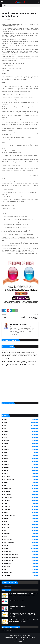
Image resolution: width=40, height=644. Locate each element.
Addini (6, 10)
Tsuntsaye (21, 534)
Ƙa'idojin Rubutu (21, 573)
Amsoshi (24, 642)
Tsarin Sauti (21, 528)
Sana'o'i (21, 519)
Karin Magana (21, 495)
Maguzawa (21, 510)
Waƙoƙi (21, 549)
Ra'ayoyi (21, 513)
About (15, 636)
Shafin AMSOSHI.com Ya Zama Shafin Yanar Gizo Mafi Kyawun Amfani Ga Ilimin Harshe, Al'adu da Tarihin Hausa (23, 614)
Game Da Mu (21, 636)
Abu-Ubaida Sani (6, 19)
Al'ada (21, 429)
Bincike (21, 447)
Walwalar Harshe (21, 540)
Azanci (21, 438)
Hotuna (21, 483)
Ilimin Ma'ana (21, 489)
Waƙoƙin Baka (21, 552)
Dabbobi (21, 456)
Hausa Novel (21, 477)
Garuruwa (21, 465)
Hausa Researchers (21, 480)
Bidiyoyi (21, 444)
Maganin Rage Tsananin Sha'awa (17, 600)
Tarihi (21, 522)
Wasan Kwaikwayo (21, 543)
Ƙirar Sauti (21, 576)
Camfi (21, 453)
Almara (21, 432)
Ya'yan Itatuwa (21, 564)
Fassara (21, 459)
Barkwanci (21, 441)
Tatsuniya (21, 525)
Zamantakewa (21, 567)
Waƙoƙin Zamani (21, 561)
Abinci (21, 420)
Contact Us (28, 636)
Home (3, 10)
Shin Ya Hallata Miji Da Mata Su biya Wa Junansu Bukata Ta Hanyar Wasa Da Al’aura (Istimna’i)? (23, 620)
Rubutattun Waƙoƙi (21, 516)
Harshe (21, 474)
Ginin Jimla (21, 471)
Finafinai (21, 462)
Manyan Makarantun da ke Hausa (12, 637)
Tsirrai (21, 531)
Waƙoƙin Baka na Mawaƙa (21, 558)
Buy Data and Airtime (20, 639)
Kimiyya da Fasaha (21, 498)
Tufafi (21, 537)
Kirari (21, 504)
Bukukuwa (21, 450)
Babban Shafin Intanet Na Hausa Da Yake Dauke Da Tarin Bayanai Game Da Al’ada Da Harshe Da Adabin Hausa (23, 594)
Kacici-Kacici (21, 492)
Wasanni (21, 546)
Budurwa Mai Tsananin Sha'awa (17, 607)
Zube (21, 570)
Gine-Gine (21, 468)
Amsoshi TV (21, 435)
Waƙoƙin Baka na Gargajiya (21, 555)
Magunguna (21, 507)
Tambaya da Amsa (31, 637)
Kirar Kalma (21, 501)
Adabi (21, 423)
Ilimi (21, 486)
